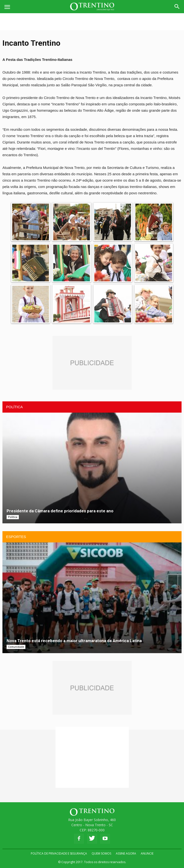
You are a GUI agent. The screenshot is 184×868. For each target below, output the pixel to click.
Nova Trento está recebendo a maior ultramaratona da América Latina (74, 641)
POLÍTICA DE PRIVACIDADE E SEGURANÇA (59, 853)
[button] (177, 7)
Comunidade (16, 647)
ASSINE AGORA (126, 853)
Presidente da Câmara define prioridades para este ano (60, 511)
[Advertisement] (92, 22)
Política (13, 517)
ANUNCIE (147, 853)
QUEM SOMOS (101, 853)
